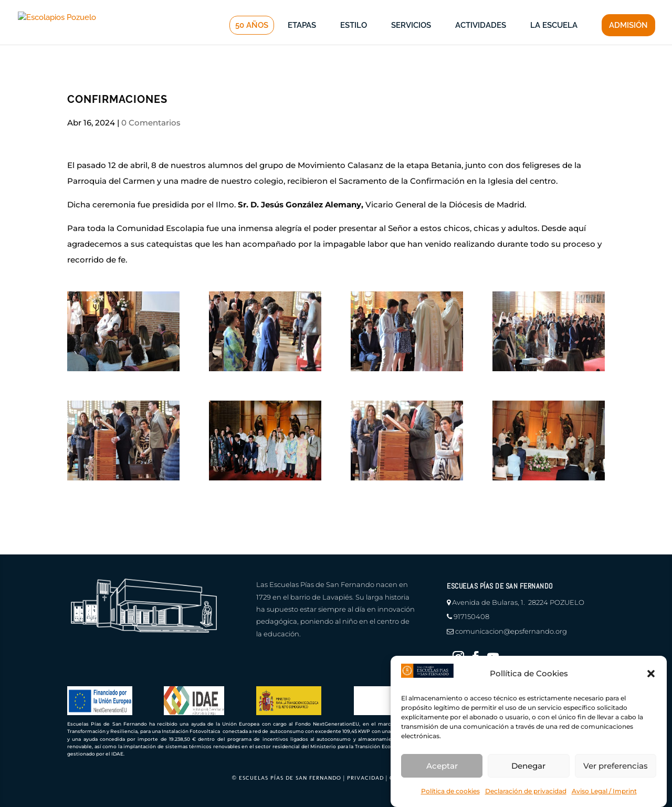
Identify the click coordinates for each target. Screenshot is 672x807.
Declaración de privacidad (526, 791)
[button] (651, 674)
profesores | (538, 8)
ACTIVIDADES (481, 43)
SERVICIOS (411, 43)
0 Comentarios (151, 123)
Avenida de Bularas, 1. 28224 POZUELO (518, 602)
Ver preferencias (616, 766)
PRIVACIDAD (365, 778)
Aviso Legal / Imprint (604, 791)
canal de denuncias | (290, 8)
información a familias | (467, 8)
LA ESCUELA (554, 43)
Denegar (528, 766)
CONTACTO (637, 8)
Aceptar (442, 766)
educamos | (589, 8)
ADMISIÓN (628, 43)
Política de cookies (450, 791)
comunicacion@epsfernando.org (511, 631)
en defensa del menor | (376, 8)
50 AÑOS (252, 43)
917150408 (471, 616)
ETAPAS (302, 43)
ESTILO (354, 43)
